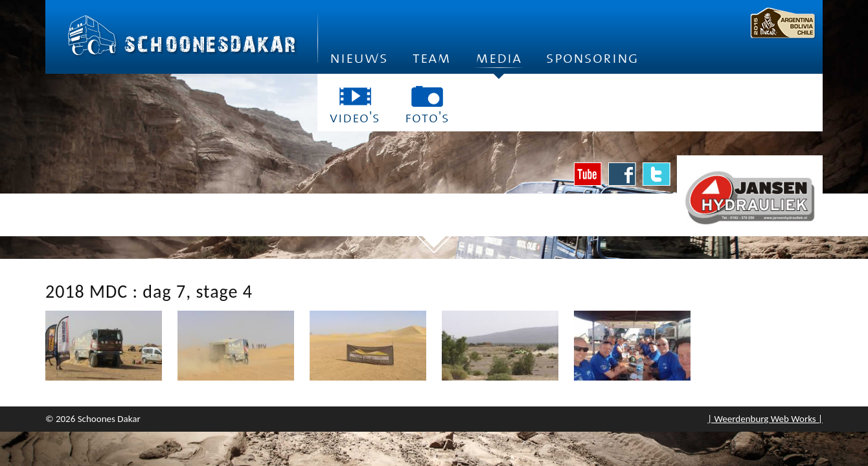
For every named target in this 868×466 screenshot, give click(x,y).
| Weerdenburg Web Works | (765, 419)
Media (498, 62)
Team (432, 58)
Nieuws (359, 58)
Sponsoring (592, 58)
